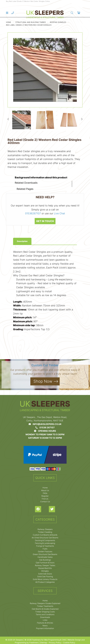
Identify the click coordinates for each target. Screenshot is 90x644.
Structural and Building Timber (31, 22)
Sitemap (43, 643)
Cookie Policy (69, 643)
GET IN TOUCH (45, 221)
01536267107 (33, 213)
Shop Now (43, 381)
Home (9, 22)
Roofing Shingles (58, 22)
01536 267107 (45, 427)
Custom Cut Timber (45, 365)
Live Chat (59, 213)
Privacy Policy (55, 643)
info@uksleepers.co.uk (45, 424)
